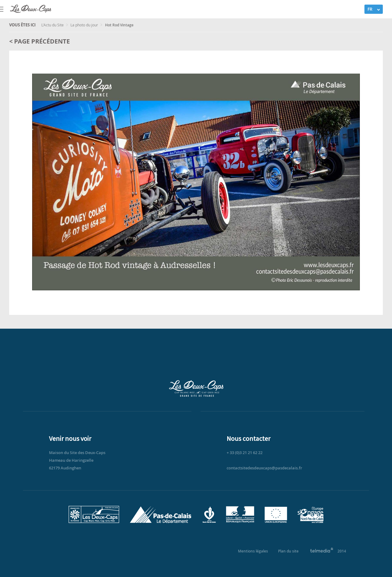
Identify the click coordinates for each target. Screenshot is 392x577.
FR (370, 9)
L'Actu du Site (53, 25)
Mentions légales (253, 551)
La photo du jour (85, 25)
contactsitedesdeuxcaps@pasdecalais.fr (264, 468)
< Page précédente (40, 41)
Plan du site (288, 551)
